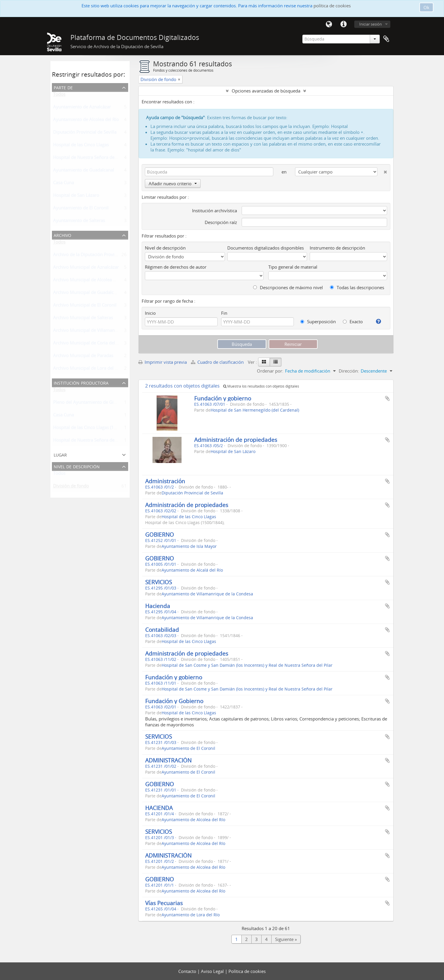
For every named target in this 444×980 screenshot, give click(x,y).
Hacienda (158, 606)
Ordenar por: (270, 371)
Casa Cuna (63, 184)
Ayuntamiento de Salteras (79, 222)
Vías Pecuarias (164, 903)
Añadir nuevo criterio (173, 183)
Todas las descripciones (357, 287)
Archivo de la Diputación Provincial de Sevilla (99, 256)
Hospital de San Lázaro (76, 196)
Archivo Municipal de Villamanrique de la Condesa (104, 331)
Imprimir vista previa (163, 362)
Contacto (188, 971)
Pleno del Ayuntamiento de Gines (87, 403)
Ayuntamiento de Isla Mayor (189, 546)
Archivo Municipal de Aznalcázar (86, 268)
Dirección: (349, 371)
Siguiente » (286, 939)
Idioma (329, 24)
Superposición (318, 321)
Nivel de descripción (77, 466)
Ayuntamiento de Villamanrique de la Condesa (207, 594)
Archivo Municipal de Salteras (83, 319)
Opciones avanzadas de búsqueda (266, 91)
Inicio (150, 313)
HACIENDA (159, 808)
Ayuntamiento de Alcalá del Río (192, 570)
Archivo (62, 235)
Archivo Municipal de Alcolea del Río (90, 281)
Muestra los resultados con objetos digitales (261, 386)
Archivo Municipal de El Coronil (85, 306)
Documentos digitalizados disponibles (266, 248)
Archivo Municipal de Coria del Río (88, 344)
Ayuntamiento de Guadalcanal (84, 171)
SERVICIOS (159, 582)
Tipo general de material (293, 267)
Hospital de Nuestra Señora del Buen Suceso (98, 159)
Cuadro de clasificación (218, 362)
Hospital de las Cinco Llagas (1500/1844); (95, 429)
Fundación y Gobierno (174, 701)
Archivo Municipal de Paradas (83, 357)
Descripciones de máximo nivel (288, 287)
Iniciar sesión (371, 24)
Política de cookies (247, 971)
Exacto (353, 321)
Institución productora (81, 382)
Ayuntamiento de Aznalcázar (82, 108)
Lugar (60, 454)
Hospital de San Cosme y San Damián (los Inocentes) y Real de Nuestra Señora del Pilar (247, 665)
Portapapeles (386, 39)
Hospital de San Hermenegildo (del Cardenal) (255, 410)
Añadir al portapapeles (387, 398)
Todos (59, 95)
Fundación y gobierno (223, 398)
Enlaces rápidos (343, 24)
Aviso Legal (213, 971)
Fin (224, 313)
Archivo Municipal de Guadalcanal (88, 294)
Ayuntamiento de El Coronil (81, 209)
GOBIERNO (160, 534)
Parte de (63, 87)
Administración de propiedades (236, 440)
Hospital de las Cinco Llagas (81, 146)
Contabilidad (162, 630)
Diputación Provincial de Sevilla (85, 133)
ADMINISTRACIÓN (168, 760)
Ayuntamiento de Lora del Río (191, 915)
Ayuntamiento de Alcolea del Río (86, 121)
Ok (426, 7)
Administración (165, 481)
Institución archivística (215, 211)
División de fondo (71, 487)
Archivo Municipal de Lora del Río (87, 369)
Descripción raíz (221, 222)
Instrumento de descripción (337, 248)
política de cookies (332, 6)
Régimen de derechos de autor (176, 267)
